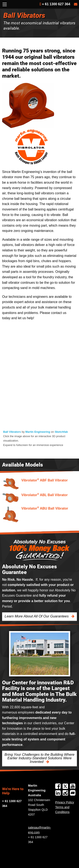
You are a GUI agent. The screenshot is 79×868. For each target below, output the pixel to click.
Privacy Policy (65, 802)
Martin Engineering (38, 432)
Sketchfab (61, 432)
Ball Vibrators (12, 432)
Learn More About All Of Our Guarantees (37, 616)
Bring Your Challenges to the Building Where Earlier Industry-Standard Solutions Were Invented (40, 758)
